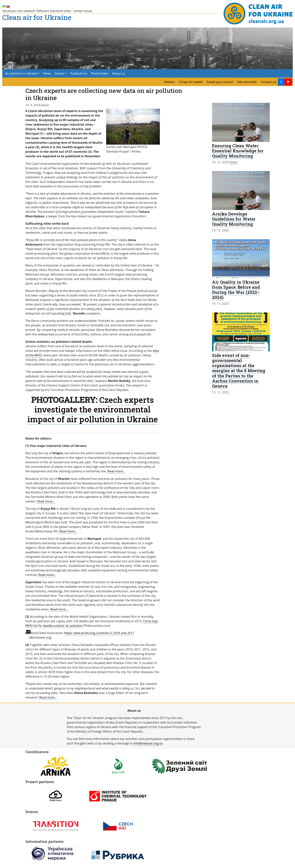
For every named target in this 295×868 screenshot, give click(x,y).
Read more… (116, 471)
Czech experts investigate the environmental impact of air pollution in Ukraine (93, 409)
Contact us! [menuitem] (269, 82)
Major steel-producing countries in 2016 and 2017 (99, 633)
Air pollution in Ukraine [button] (21, 73)
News (45, 105)
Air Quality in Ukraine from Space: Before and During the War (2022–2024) (236, 290)
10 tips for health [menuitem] (191, 82)
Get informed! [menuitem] (247, 82)
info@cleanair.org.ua (148, 743)
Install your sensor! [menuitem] (220, 82)
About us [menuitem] (118, 73)
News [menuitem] (47, 73)
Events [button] (59, 73)
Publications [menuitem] (79, 73)
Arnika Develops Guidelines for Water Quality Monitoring (234, 219)
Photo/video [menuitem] (100, 73)
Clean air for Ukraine (37, 18)
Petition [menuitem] (169, 82)
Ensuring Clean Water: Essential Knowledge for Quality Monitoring (238, 151)
